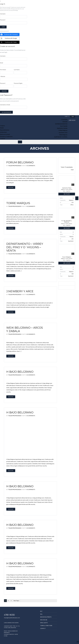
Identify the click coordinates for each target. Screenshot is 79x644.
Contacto (3, 139)
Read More (11, 187)
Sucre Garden (64, 126)
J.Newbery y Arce (20, 291)
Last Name (17, 70)
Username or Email (14, 109)
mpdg (5, 641)
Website (3, 76)
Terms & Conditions (46, 626)
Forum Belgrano (20, 162)
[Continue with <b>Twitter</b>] (10, 42)
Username (3, 14)
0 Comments (31, 166)
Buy (41, 611)
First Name (3, 70)
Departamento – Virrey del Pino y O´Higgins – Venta (25, 247)
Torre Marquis (18, 203)
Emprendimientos (61, 124)
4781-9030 (72, 120)
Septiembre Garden (62, 128)
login (6, 52)
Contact (43, 628)
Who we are (44, 620)
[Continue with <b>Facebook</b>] (10, 35)
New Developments (46, 617)
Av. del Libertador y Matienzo (67, 221)
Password (3, 20)
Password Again (18, 83)
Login (3, 27)
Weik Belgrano (63, 135)
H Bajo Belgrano (63, 130)
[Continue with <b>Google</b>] (10, 38)
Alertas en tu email (61, 137)
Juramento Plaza (67, 188)
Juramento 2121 (63, 132)
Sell (41, 614)
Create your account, (15, 7)
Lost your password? (4, 31)
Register (4, 91)
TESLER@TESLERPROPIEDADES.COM (12, 618)
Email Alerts (44, 623)
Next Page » (17, 601)
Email (1, 63)
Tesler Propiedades (15, 166)
